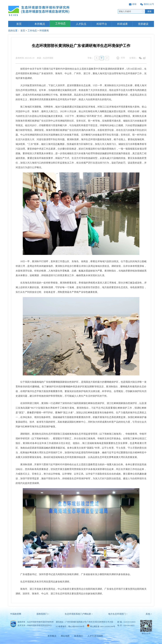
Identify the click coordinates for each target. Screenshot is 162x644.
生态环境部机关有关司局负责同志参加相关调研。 (44, 582)
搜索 (149, 11)
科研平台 (102, 24)
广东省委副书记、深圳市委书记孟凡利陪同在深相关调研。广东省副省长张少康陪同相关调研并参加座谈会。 (74, 574)
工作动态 (60, 23)
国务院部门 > (43, 614)
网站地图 (65, 636)
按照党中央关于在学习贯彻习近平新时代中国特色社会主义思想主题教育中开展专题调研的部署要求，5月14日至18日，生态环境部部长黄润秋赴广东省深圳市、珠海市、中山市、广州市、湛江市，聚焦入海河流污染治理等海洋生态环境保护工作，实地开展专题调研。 (81, 73)
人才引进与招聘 (95, 636)
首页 (19, 24)
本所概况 (40, 24)
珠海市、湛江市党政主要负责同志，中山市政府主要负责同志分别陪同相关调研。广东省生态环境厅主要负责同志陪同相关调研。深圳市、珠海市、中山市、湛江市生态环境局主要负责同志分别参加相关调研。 (81, 591)
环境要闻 (44, 31)
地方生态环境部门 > (118, 614)
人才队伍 (81, 24)
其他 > (149, 614)
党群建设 (143, 24)
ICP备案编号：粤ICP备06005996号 (70, 626)
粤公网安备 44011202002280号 (103, 626)
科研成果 (122, 24)
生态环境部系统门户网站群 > (79, 614)
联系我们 (79, 636)
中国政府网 (16, 614)
